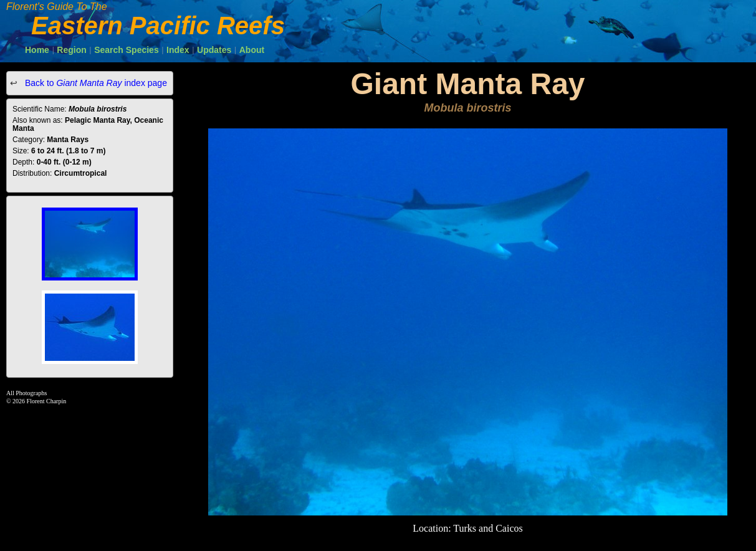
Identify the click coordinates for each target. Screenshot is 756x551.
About (252, 50)
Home (37, 50)
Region (71, 50)
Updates (214, 50)
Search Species (127, 50)
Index (178, 50)
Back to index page (95, 83)
